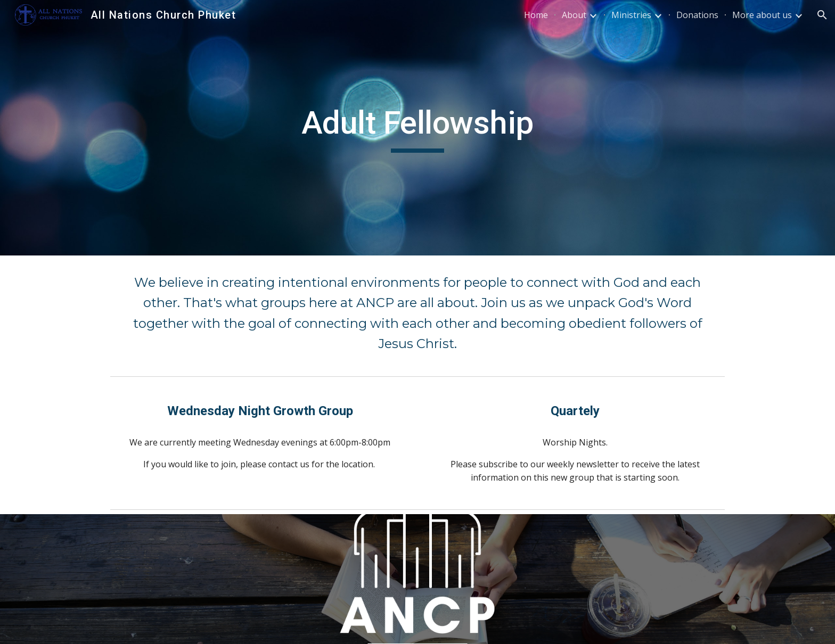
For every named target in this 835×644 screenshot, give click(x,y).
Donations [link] (697, 15)
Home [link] (536, 15)
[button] (822, 15)
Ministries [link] (631, 15)
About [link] (574, 15)
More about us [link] (762, 15)
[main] (418, 128)
